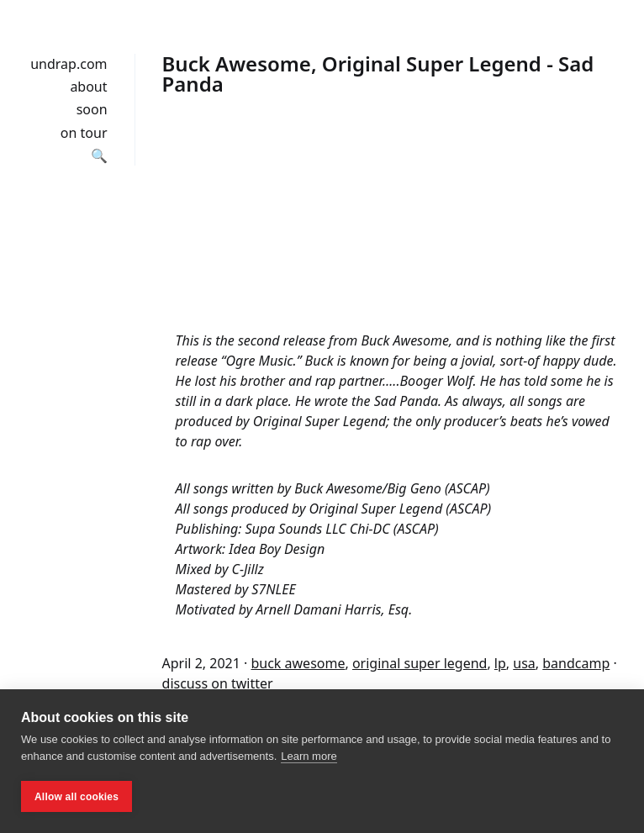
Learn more (309, 756)
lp (500, 663)
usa (524, 663)
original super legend (420, 663)
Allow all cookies (77, 797)
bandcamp (576, 663)
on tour (84, 133)
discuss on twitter (218, 683)
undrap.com (69, 64)
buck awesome (298, 663)
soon (92, 109)
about (88, 87)
